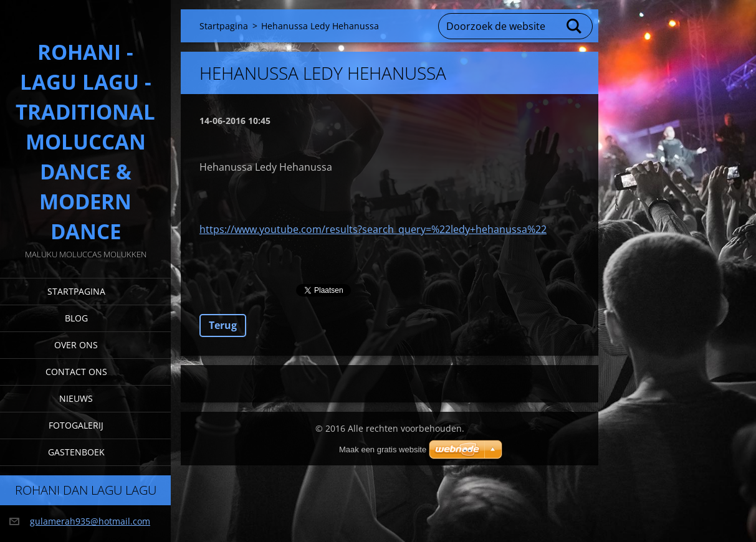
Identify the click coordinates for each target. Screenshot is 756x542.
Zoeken (575, 26)
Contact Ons (76, 372)
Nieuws (76, 398)
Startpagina (76, 291)
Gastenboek (76, 452)
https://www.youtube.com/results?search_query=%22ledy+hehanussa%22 (373, 229)
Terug (223, 325)
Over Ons (76, 345)
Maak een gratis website (383, 449)
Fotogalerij (76, 425)
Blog (76, 318)
